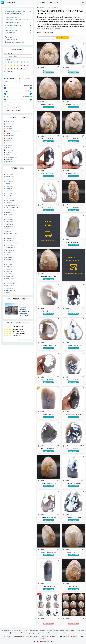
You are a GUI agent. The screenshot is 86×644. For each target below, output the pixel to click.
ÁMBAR (8, 293)
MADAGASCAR (11, 143)
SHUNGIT (9, 269)
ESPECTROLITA (10, 283)
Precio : (6, 85)
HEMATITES (9, 226)
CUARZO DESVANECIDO (13, 207)
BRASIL (9, 126)
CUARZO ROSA (10, 210)
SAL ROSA (9, 264)
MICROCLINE (10, 248)
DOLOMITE (9, 215)
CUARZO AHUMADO (12, 205)
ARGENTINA (10, 124)
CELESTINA (9, 196)
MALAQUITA (10, 245)
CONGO (9, 129)
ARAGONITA (9, 186)
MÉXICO (9, 145)
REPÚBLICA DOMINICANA (13, 131)
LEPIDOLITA (9, 241)
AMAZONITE (10, 177)
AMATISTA (9, 174)
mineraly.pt (75, 636)
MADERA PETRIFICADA (12, 243)
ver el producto (48, 72)
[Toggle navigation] (83, 3)
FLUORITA (9, 219)
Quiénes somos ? (34, 630)
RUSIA (9, 152)
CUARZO (9, 203)
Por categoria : (8, 53)
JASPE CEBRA (10, 286)
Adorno (48, 8)
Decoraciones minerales (14, 14)
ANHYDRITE (9, 181)
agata (41, 67)
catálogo (41, 8)
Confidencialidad (24, 630)
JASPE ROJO (9, 288)
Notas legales (14, 630)
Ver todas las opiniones (24, 340)
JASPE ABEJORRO (11, 234)
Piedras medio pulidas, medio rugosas (18, 19)
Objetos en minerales (13, 25)
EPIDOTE (9, 217)
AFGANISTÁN (10, 121)
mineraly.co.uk (19, 636)
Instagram (33, 633)
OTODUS (9, 252)
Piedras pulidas (12, 17)
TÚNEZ (9, 155)
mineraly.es (54, 636)
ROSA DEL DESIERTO (12, 262)
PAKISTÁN (9, 150)
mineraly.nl (65, 636)
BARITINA (9, 191)
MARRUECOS (11, 140)
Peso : (6, 91)
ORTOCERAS (10, 250)
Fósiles (9, 28)
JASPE (8, 231)
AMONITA (9, 179)
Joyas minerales (12, 30)
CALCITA (9, 193)
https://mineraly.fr (71, 633)
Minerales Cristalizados (15, 23)
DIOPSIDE (9, 212)
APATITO (9, 184)
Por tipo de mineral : (10, 78)
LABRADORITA (10, 236)
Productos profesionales (14, 42)
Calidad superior (11, 40)
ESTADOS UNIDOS (12, 157)
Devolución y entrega (46, 630)
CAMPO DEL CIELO (11, 281)
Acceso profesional (59, 630)
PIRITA (8, 255)
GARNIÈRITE (10, 222)
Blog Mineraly (15, 633)
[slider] (5, 88)
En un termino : (8, 72)
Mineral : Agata (63, 38)
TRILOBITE (9, 274)
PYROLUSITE (10, 257)
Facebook (24, 633)
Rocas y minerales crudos (15, 11)
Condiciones (5, 630)
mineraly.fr (8, 636)
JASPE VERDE (10, 290)
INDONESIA (10, 136)
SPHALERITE (10, 271)
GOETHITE (9, 224)
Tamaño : (7, 97)
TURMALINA (10, 276)
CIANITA (8, 198)
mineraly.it (44, 636)
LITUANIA (9, 138)
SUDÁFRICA (10, 159)
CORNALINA (10, 200)
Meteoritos (10, 33)
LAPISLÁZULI (10, 238)
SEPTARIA (9, 267)
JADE (8, 229)
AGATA (8, 172)
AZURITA (9, 188)
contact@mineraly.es (56, 633)
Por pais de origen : (25, 78)
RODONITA (9, 260)
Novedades (9, 37)
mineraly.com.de (32, 636)
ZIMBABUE (9, 162)
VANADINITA (10, 279)
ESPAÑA (9, 133)
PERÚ (8, 148)
